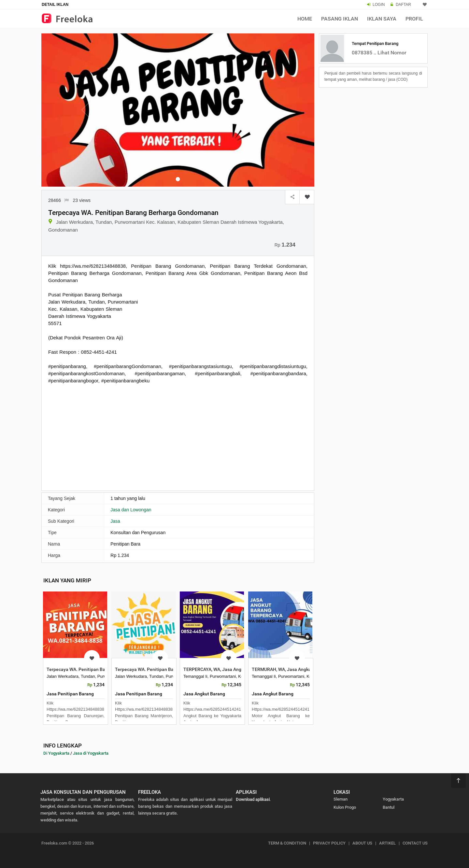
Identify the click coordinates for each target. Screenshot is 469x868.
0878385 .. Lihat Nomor (379, 53)
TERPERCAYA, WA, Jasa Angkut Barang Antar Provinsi (239, 669)
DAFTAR (403, 5)
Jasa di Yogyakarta (91, 753)
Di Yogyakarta (56, 753)
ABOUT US (362, 843)
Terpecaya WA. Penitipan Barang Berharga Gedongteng (104, 669)
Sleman (341, 799)
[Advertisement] (178, 436)
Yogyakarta (393, 799)
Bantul (389, 807)
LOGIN (379, 5)
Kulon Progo (345, 807)
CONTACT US (415, 843)
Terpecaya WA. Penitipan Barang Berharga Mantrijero (171, 669)
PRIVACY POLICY (329, 843)
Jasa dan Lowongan (131, 510)
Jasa (115, 521)
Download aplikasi (253, 799)
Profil (414, 19)
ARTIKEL (387, 843)
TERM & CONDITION (287, 843)
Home (305, 19)
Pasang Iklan (340, 19)
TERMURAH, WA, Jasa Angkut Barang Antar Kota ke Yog (309, 669)
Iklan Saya (382, 19)
